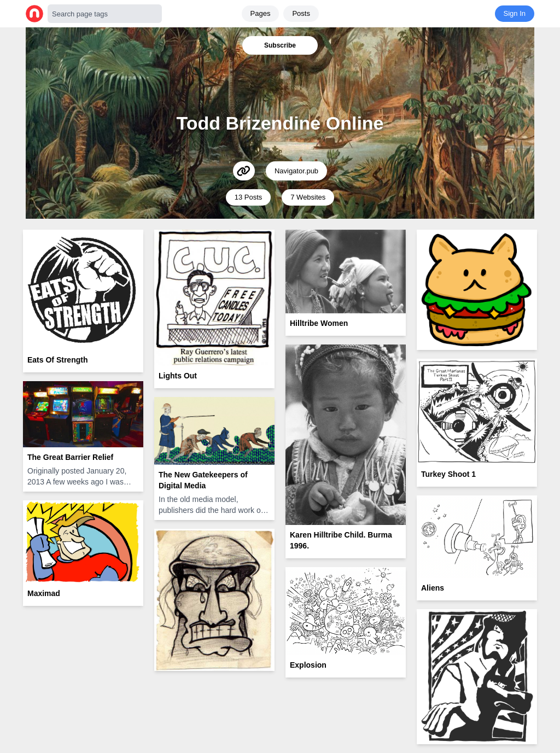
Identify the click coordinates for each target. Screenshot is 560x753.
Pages (261, 13)
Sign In (515, 13)
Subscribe (280, 45)
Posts (301, 13)
